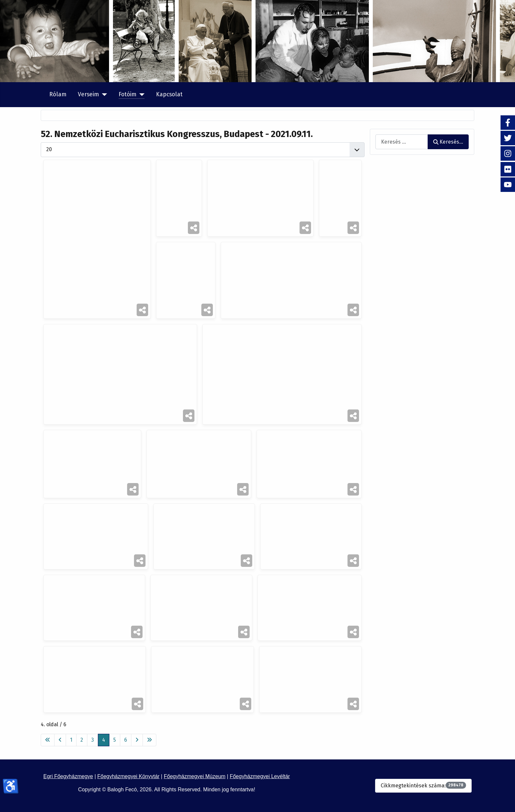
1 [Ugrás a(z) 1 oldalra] (71, 740)
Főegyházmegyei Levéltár (260, 776)
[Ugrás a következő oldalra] (137, 740)
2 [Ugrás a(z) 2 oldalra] (82, 740)
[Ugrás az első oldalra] (48, 740)
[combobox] (402, 142)
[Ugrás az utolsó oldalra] (149, 740)
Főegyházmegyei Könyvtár (128, 776)
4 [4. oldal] (104, 740)
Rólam (58, 94)
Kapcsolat (169, 94)
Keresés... (448, 142)
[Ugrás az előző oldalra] (60, 740)
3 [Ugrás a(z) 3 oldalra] (93, 740)
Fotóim (127, 94)
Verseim (88, 94)
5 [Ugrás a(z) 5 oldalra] (115, 740)
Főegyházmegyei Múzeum (195, 776)
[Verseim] (103, 95)
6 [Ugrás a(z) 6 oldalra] (126, 740)
